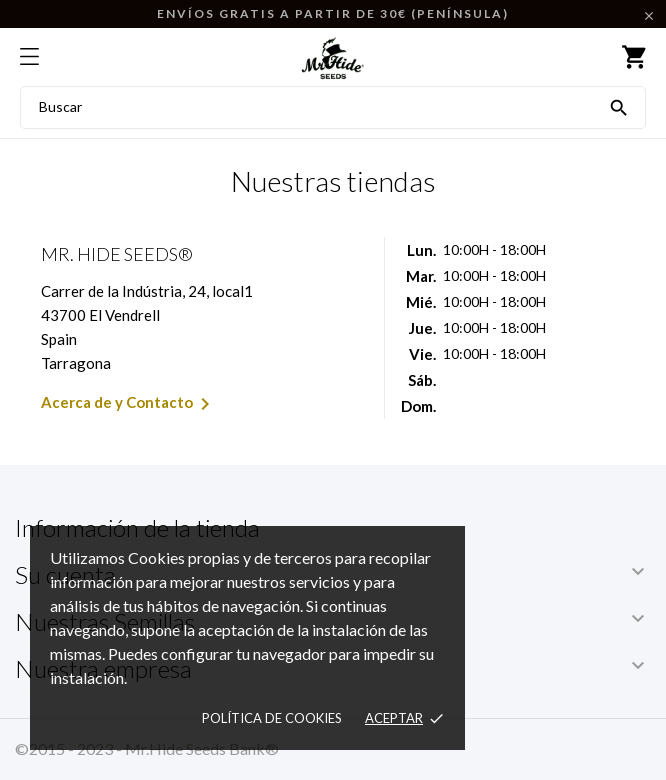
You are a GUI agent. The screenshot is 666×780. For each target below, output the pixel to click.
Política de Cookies (272, 718)
